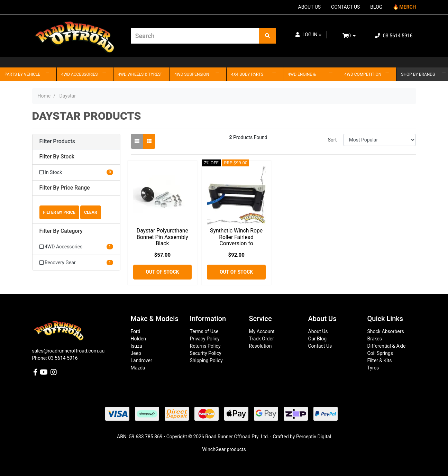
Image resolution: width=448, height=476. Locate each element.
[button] (309, 35)
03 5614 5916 (394, 36)
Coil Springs (380, 353)
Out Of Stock (162, 272)
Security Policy (206, 353)
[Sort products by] (380, 140)
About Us (318, 331)
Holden (138, 339)
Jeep (136, 353)
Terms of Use (204, 331)
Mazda (138, 368)
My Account (262, 331)
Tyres (373, 368)
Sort (332, 140)
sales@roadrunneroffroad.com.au (68, 351)
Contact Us (320, 346)
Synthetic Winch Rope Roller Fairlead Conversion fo (236, 237)
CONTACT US (345, 7)
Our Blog (318, 339)
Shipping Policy (206, 360)
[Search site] (267, 36)
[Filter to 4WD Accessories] (76, 247)
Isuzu (136, 346)
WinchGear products (224, 449)
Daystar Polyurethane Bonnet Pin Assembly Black (162, 237)
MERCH (408, 7)
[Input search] (195, 36)
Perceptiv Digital (314, 437)
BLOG (376, 7)
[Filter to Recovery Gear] (76, 263)
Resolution (260, 346)
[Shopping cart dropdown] (354, 36)
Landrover (141, 360)
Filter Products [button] (57, 141)
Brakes (375, 339)
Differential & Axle (387, 346)
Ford (136, 331)
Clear (91, 212)
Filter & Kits (380, 360)
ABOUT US (310, 7)
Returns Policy (205, 346)
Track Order (262, 339)
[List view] (149, 141)
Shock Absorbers (386, 331)
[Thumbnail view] (137, 141)
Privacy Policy (205, 339)
